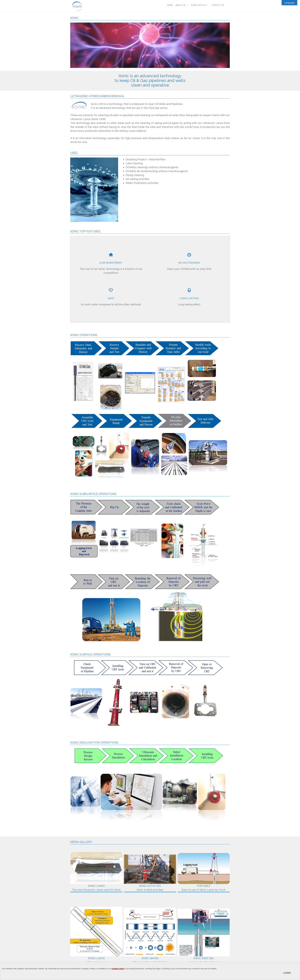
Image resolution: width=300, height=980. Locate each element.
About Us (182, 5)
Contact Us (218, 5)
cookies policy (118, 969)
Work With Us (200, 5)
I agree (287, 973)
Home (170, 5)
